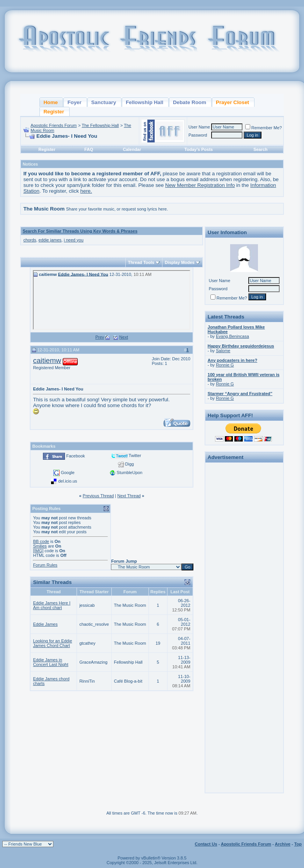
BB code (41, 541)
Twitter (135, 455)
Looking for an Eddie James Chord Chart (52, 643)
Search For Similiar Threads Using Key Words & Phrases (80, 231)
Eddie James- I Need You (83, 274)
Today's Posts (199, 149)
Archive (283, 844)
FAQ (89, 149)
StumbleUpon (130, 473)
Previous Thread (98, 496)
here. (86, 191)
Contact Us (206, 844)
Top (298, 844)
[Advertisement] (244, 581)
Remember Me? (264, 128)
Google (67, 473)
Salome (223, 351)
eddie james (50, 240)
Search (260, 149)
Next (124, 337)
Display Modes (180, 262)
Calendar (132, 149)
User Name (199, 127)
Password (198, 135)
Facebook (75, 456)
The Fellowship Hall (100, 125)
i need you (74, 240)
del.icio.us (67, 481)
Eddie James (45, 624)
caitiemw (47, 360)
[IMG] (38, 551)
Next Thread (129, 496)
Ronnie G (225, 365)
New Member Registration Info (200, 185)
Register (47, 149)
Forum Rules (45, 565)
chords (30, 240)
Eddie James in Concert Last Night (50, 662)
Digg (130, 464)
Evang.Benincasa (232, 336)
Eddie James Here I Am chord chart (52, 605)
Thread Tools (141, 262)
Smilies (40, 546)
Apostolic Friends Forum (54, 125)
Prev (100, 337)
